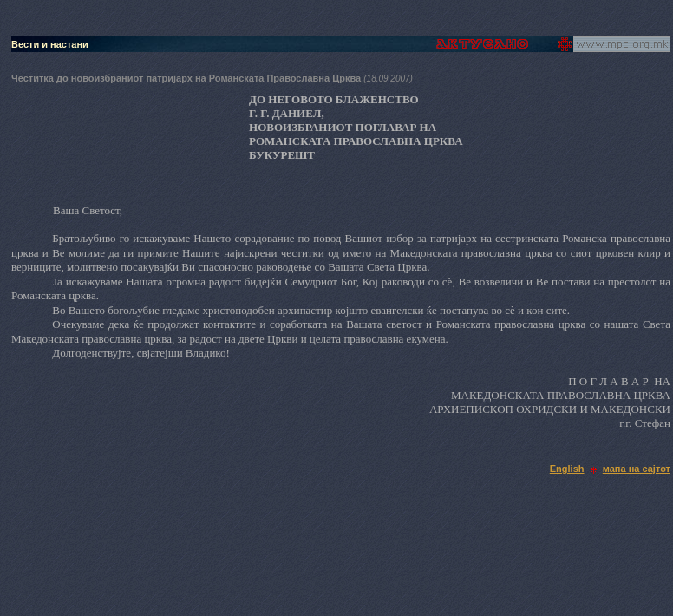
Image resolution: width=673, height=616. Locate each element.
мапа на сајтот (637, 469)
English (567, 469)
